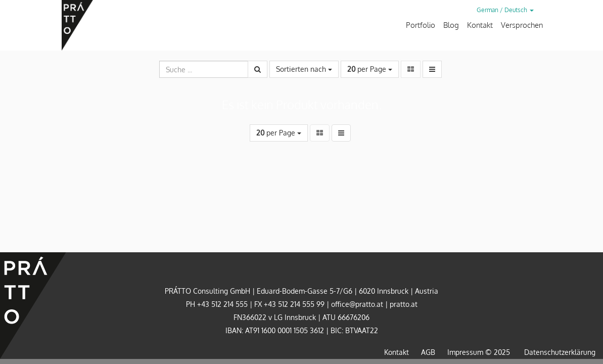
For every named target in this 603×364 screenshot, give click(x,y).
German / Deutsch (505, 10)
